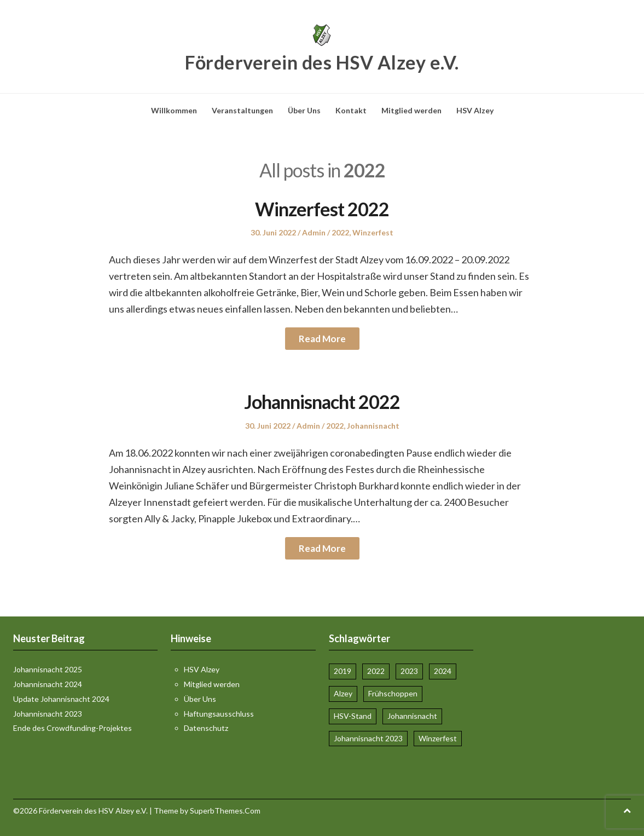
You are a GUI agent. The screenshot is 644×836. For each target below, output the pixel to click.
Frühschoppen (393, 693)
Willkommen (174, 110)
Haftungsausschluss (219, 714)
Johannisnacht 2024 (48, 684)
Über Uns (304, 110)
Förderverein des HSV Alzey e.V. (322, 62)
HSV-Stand (353, 716)
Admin (314, 232)
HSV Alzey (475, 110)
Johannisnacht (373, 426)
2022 (340, 232)
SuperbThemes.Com (225, 811)
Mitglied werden (411, 110)
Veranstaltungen (242, 110)
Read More (322, 339)
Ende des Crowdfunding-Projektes (72, 728)
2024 (443, 671)
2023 (409, 671)
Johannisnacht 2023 (48, 714)
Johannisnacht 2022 (322, 402)
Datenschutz (206, 728)
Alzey (343, 693)
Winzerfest (373, 232)
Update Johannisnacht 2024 (61, 699)
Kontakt (351, 110)
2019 (343, 671)
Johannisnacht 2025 (48, 669)
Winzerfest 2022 (322, 209)
